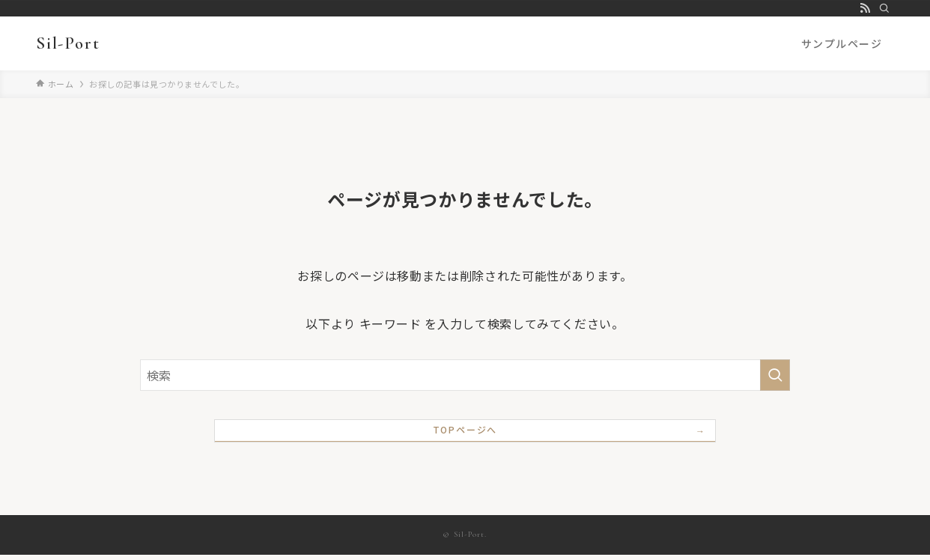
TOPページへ (465, 434)
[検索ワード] (465, 375)
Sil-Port (68, 43)
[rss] (865, 8)
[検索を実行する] (775, 375)
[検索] (884, 8)
